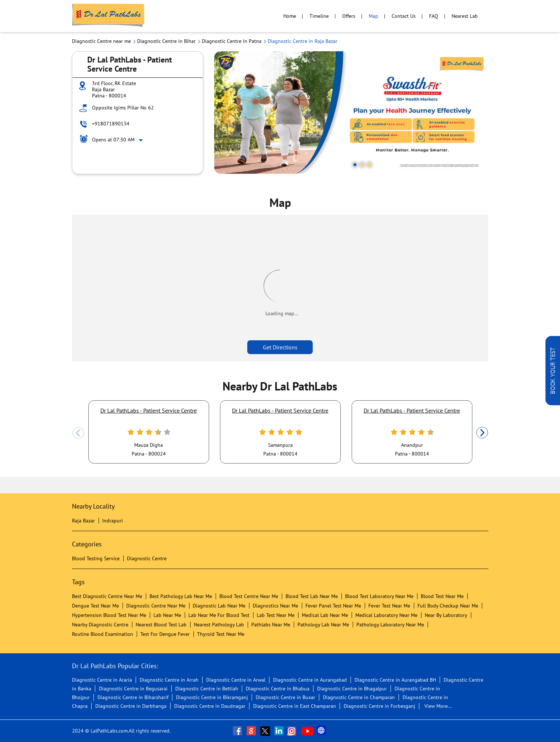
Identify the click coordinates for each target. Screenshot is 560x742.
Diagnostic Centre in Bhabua (278, 689)
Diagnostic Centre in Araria (102, 680)
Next (482, 433)
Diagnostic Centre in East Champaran (295, 706)
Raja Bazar (83, 521)
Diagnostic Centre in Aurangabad (310, 680)
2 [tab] (362, 165)
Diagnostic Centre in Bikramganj (212, 697)
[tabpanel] (351, 113)
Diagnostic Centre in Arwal (236, 680)
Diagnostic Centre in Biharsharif (133, 697)
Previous (78, 433)
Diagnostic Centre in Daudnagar (210, 706)
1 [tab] (355, 165)
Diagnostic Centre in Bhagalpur (352, 689)
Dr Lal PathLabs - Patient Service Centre (149, 410)
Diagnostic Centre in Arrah (169, 680)
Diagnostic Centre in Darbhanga (131, 706)
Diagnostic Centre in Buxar (285, 697)
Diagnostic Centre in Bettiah (207, 689)
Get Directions (280, 347)
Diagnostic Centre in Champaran (359, 697)
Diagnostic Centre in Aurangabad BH (395, 680)
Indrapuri (113, 521)
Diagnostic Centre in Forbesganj (379, 706)
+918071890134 (111, 124)
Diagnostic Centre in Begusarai (133, 689)
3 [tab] (369, 165)
